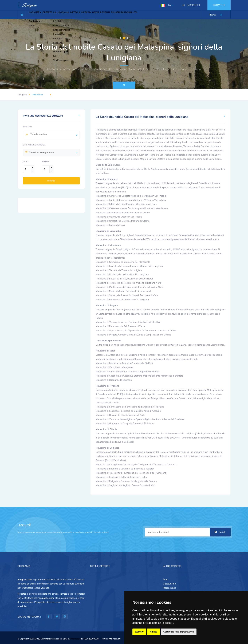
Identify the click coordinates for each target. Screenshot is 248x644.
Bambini (45, 162)
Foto (165, 580)
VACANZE (38, 14)
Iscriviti (220, 532)
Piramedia (75, 639)
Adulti (26, 162)
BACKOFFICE (194, 5)
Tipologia (28, 127)
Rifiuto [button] (153, 632)
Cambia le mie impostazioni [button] (179, 632)
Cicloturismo (170, 584)
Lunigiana (22, 95)
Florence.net (169, 588)
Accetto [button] (139, 632)
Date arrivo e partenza (34, 145)
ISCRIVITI (219, 5)
